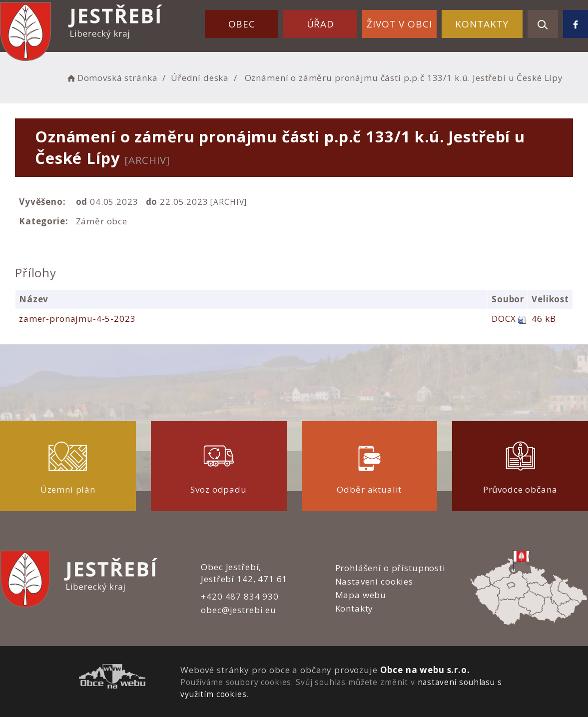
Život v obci (399, 24)
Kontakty (482, 24)
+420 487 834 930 (240, 596)
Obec (242, 24)
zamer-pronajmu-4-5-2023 (77, 319)
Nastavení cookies (374, 581)
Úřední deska (200, 78)
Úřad (320, 24)
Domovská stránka (111, 78)
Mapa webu (361, 595)
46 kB (544, 319)
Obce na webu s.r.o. (425, 670)
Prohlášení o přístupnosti (390, 568)
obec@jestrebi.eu (239, 610)
